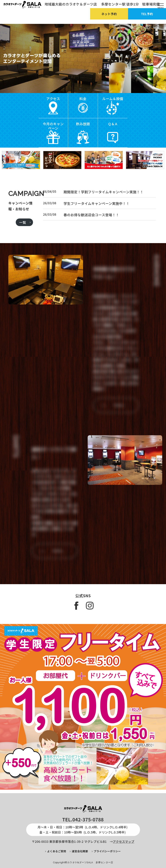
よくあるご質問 (57, 851)
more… (120, 423)
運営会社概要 (80, 851)
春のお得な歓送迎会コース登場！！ (91, 233)
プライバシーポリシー (107, 851)
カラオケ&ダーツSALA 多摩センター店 (90, 862)
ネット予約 (109, 14)
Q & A (113, 124)
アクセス (53, 99)
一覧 (23, 240)
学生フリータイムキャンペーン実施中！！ (97, 222)
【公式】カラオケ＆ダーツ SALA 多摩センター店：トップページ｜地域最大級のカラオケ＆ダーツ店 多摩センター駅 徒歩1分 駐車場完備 (22, 5)
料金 (83, 99)
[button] (80, 89)
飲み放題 (83, 124)
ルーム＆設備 (113, 99)
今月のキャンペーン (53, 126)
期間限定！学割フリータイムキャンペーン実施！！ (103, 210)
